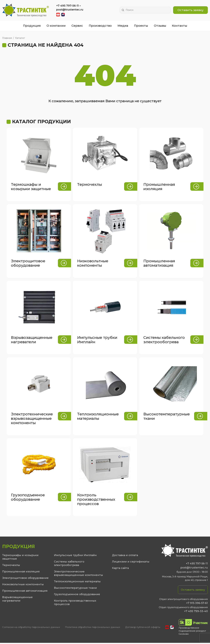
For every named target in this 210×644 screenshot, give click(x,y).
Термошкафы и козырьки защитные (20, 558)
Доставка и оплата (125, 556)
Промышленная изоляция (21, 573)
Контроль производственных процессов (75, 603)
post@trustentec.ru (70, 10)
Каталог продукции (41, 122)
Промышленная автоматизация (25, 592)
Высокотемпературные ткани (75, 589)
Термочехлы (11, 566)
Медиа (123, 26)
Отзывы (160, 26)
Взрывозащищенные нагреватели (17, 600)
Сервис (77, 26)
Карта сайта (120, 569)
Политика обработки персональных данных (93, 628)
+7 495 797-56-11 (68, 6)
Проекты (141, 26)
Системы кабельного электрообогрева (69, 564)
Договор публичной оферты (143, 628)
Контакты (180, 26)
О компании (56, 26)
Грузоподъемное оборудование (77, 595)
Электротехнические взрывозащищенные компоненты (78, 574)
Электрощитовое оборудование (25, 579)
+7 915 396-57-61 (197, 604)
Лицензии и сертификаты (131, 563)
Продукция (32, 26)
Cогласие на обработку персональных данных (31, 628)
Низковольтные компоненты (23, 585)
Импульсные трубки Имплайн (75, 556)
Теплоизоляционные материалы (77, 582)
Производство (100, 26)
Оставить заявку (190, 10)
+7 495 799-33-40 (196, 612)
